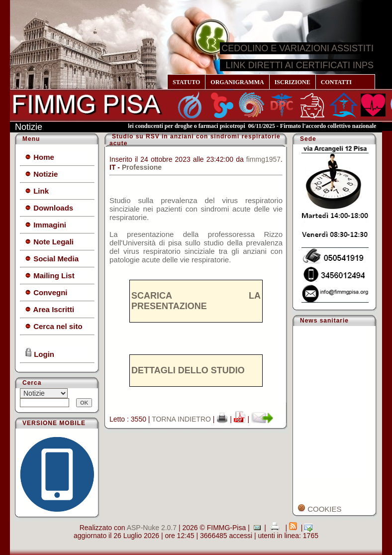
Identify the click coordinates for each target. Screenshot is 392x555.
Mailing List (50, 276)
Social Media (52, 259)
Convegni (46, 292)
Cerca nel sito (54, 326)
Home (40, 157)
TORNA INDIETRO (181, 419)
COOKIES (320, 509)
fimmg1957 (263, 159)
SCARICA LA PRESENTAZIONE (196, 301)
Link (37, 191)
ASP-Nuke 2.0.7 (152, 528)
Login (40, 353)
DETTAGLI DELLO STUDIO (188, 370)
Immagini (46, 225)
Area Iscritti (49, 309)
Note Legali (49, 242)
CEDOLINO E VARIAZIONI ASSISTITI (297, 48)
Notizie (41, 174)
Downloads (49, 208)
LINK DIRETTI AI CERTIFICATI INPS (300, 65)
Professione (142, 167)
